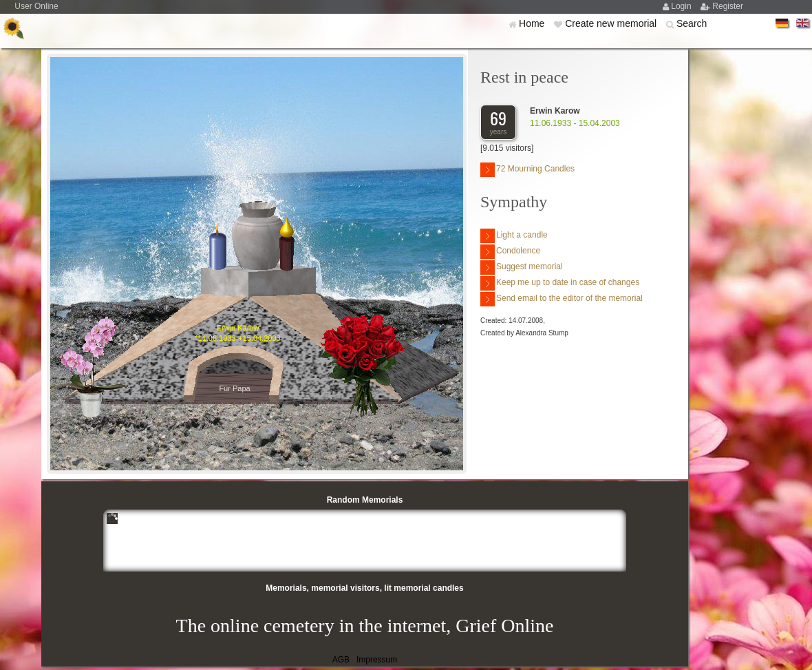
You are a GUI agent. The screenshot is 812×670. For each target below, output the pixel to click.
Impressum (377, 660)
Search (692, 23)
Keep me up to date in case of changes (560, 283)
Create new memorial (612, 23)
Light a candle (514, 236)
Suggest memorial (522, 268)
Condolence (510, 252)
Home (533, 23)
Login (682, 6)
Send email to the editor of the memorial (562, 299)
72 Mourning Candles (527, 170)
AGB (341, 660)
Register (728, 6)
